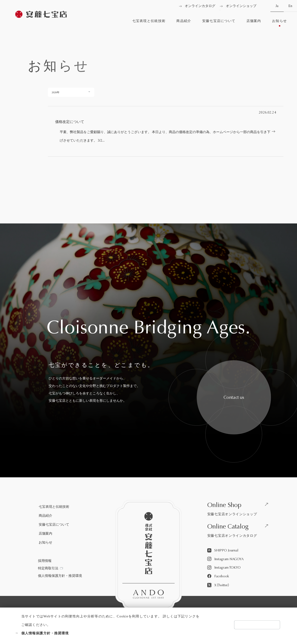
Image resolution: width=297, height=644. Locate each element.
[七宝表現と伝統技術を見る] (149, 23)
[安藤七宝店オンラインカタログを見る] (239, 532)
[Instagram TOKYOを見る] (224, 568)
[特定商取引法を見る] (51, 568)
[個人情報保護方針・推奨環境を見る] (108, 633)
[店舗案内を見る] (254, 23)
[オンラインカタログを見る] (197, 6)
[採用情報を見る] (45, 561)
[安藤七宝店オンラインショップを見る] (239, 510)
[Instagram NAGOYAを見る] (225, 559)
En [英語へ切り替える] (290, 8)
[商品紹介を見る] (184, 23)
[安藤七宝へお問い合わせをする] (234, 397)
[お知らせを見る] (280, 23)
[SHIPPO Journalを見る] (223, 551)
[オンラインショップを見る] (238, 6)
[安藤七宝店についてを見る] (219, 23)
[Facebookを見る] (218, 576)
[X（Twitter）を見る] (218, 585)
